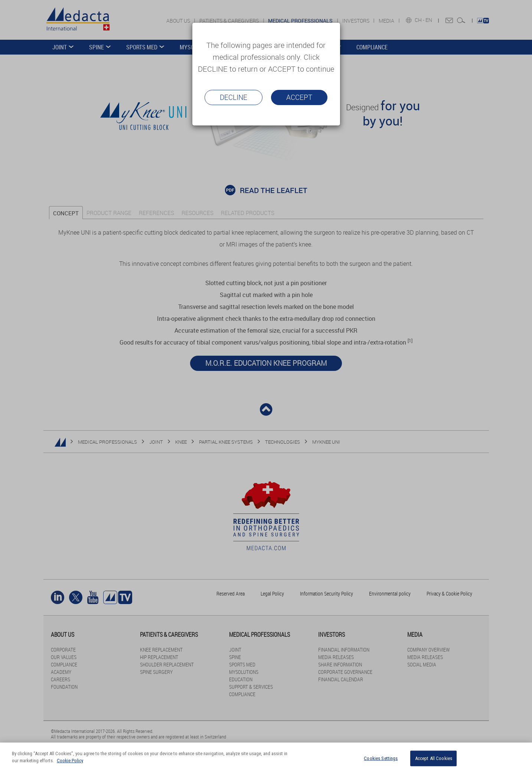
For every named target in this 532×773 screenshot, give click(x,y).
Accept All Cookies (434, 758)
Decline (234, 97)
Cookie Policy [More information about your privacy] (70, 761)
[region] (266, 758)
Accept (299, 97)
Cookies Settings (381, 758)
